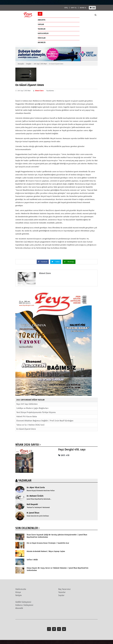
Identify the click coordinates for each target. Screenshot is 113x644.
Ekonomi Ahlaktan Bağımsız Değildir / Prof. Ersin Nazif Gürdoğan (45, 421)
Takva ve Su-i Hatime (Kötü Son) (30, 425)
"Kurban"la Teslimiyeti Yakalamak (38, 507)
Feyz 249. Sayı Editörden (27, 404)
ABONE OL (83, 8)
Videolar (42, 38)
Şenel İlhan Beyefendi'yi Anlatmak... (39, 499)
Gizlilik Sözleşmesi (23, 602)
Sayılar (41, 24)
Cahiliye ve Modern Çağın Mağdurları (32, 408)
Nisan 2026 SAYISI (27, 445)
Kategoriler (43, 33)
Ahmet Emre (39, 91)
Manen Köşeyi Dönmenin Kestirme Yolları (41, 491)
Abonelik (19, 608)
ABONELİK (42, 42)
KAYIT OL (74, 8)
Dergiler (29, 64)
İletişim (19, 595)
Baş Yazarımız (64, 589)
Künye (18, 592)
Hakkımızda (21, 589)
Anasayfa (21, 64)
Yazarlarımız (50, 91)
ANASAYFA (42, 20)
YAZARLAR (25, 481)
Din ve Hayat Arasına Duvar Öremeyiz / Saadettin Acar (48, 543)
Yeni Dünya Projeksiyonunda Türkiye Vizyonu (36, 412)
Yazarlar (42, 29)
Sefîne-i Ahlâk (32, 560)
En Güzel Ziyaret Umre (26, 429)
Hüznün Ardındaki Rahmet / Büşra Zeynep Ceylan (46, 551)
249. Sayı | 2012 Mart (40, 64)
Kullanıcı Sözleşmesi (24, 605)
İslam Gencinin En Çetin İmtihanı (38, 516)
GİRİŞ (66, 8)
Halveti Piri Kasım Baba (27, 417)
